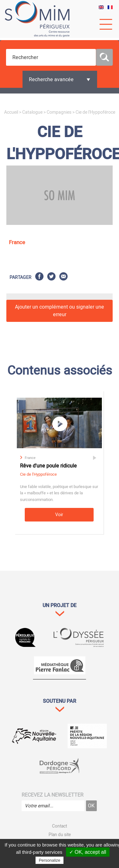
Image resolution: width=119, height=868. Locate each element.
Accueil (11, 112)
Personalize (50, 860)
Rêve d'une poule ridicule (48, 466)
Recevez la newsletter (53, 795)
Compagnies (59, 112)
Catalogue (32, 112)
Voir (59, 515)
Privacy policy (78, 860)
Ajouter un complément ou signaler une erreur (60, 311)
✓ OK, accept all (88, 852)
